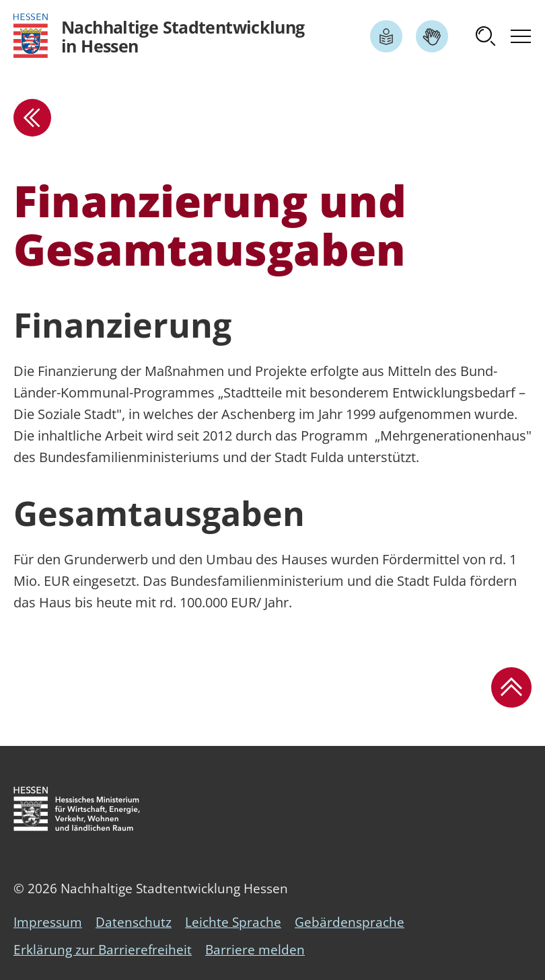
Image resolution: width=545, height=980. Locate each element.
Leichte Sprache (233, 922)
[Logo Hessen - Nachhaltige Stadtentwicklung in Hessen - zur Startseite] (159, 36)
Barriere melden (255, 950)
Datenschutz (134, 922)
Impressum (48, 922)
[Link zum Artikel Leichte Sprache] (386, 36)
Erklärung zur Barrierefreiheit (103, 950)
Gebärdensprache (350, 922)
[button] (486, 36)
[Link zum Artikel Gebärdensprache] (432, 36)
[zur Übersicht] (32, 118)
